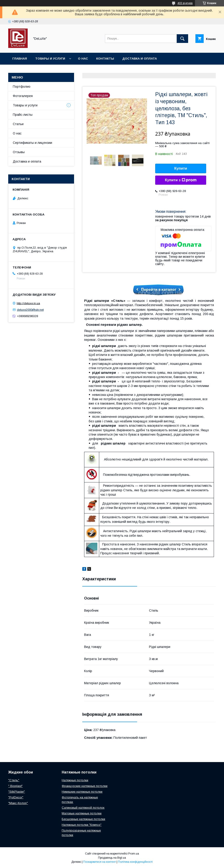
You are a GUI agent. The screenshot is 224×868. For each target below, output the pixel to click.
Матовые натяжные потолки (82, 813)
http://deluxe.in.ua (28, 303)
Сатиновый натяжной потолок (83, 808)
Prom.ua (134, 854)
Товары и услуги (50, 59)
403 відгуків (185, 3)
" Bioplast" (15, 786)
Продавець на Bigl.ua (112, 858)
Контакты (105, 59)
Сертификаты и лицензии (32, 143)
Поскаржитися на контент (100, 862)
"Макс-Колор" (18, 803)
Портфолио (22, 87)
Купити (181, 168)
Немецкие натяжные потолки (82, 792)
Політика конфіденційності (135, 862)
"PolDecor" (16, 797)
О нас (83, 59)
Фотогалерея (23, 96)
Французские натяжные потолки (85, 786)
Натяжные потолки (75, 780)
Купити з (181, 180)
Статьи (18, 124)
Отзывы (19, 152)
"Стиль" (14, 780)
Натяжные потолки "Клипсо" (82, 825)
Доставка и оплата (140, 59)
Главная (20, 59)
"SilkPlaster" (17, 792)
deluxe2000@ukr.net (30, 310)
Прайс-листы (23, 115)
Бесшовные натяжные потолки (83, 819)
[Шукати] (182, 39)
